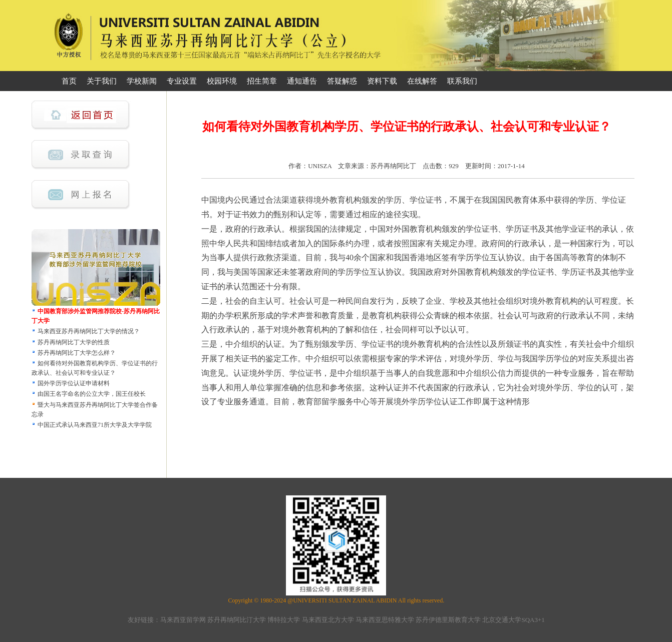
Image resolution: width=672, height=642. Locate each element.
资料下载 (382, 81)
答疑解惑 (342, 81)
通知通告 (302, 81)
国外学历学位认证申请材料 (74, 383)
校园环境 (222, 81)
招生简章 (262, 81)
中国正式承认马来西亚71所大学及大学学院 (95, 425)
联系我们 (462, 81)
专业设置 (182, 81)
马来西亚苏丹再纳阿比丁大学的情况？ (89, 331)
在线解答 (422, 81)
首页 (69, 81)
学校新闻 (142, 81)
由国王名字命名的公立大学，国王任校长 (92, 394)
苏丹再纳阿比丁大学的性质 (74, 342)
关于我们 (102, 81)
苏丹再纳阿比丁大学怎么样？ (77, 353)
